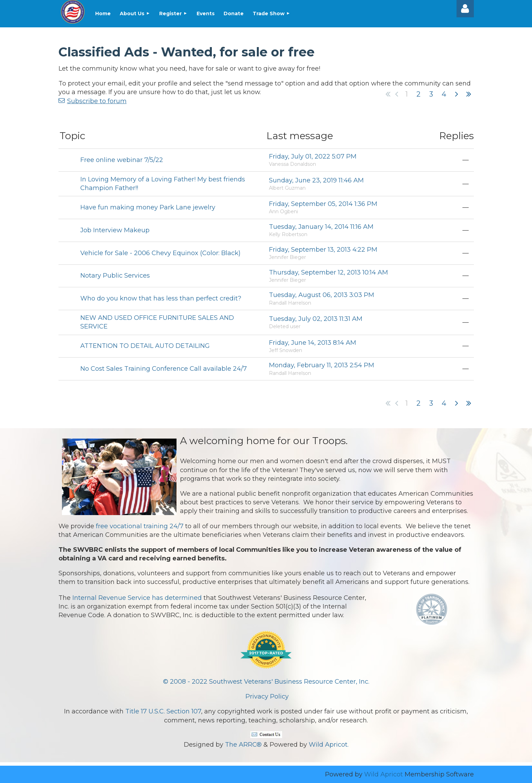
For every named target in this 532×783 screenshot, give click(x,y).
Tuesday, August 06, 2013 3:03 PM (322, 295)
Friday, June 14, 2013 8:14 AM (313, 343)
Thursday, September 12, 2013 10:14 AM (328, 272)
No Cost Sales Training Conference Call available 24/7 (164, 369)
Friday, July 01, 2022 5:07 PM (313, 156)
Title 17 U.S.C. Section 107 (163, 711)
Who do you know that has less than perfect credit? (161, 298)
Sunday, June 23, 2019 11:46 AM (316, 180)
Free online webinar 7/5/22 (122, 160)
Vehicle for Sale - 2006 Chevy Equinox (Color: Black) (160, 253)
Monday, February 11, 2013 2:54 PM (322, 365)
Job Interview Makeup (115, 230)
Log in (465, 9)
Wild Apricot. (329, 745)
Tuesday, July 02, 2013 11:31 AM (316, 319)
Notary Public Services (115, 276)
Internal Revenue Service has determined (137, 598)
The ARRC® (243, 745)
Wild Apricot (384, 774)
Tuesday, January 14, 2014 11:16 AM (321, 227)
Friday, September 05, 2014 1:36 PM (323, 204)
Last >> (469, 94)
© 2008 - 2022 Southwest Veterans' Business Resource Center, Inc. (266, 682)
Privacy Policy (267, 696)
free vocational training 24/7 (140, 526)
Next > (457, 94)
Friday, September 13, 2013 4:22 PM (323, 250)
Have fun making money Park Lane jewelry (148, 207)
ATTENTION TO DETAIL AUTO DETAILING (145, 346)
